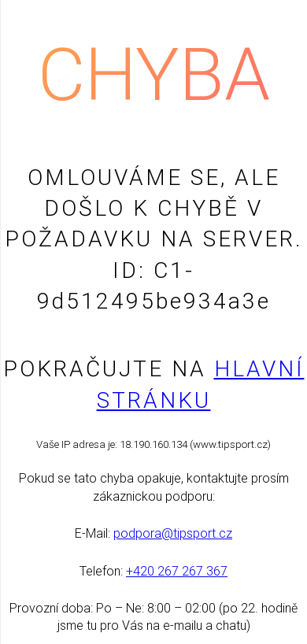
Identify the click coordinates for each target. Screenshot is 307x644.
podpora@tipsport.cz (173, 533)
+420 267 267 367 (177, 571)
